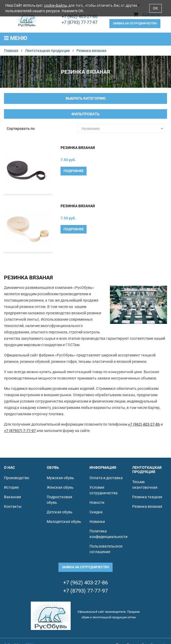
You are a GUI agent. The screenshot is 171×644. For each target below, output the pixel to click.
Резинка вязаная (78, 148)
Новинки (97, 522)
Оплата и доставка (106, 478)
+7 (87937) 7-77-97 (20, 431)
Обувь (53, 467)
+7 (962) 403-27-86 (80, 17)
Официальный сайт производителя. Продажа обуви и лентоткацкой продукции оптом (109, 615)
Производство (17, 478)
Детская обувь (60, 512)
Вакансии (12, 497)
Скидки (96, 512)
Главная (11, 51)
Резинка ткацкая (147, 497)
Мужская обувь (60, 478)
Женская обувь (60, 487)
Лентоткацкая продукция (47, 51)
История (11, 487)
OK (155, 8)
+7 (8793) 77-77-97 (80, 22)
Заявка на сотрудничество (135, 23)
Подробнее (74, 171)
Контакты (13, 506)
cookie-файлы (56, 5)
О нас (9, 467)
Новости (97, 502)
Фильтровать (86, 114)
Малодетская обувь (64, 522)
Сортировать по (21, 129)
